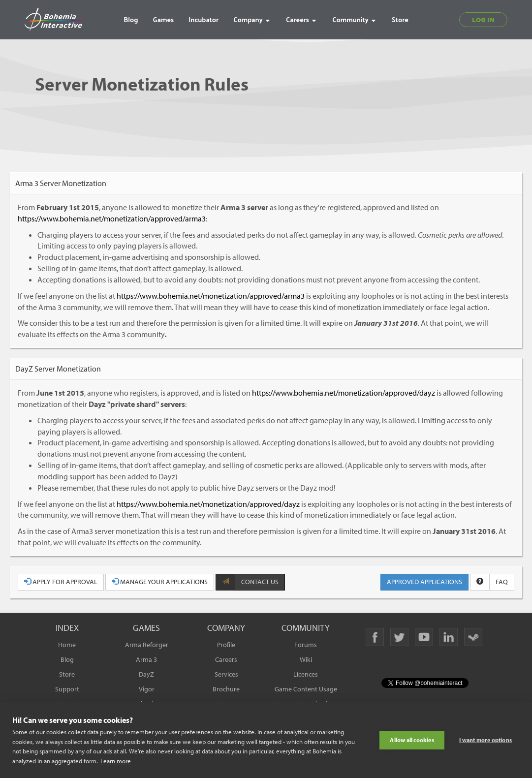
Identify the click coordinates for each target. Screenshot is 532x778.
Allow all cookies (412, 740)
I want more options (485, 740)
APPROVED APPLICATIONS (424, 582)
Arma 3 (146, 659)
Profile (226, 645)
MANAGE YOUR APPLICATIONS (160, 582)
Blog (67, 659)
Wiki (306, 659)
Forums (306, 645)
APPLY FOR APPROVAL (61, 582)
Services (226, 674)
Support (67, 689)
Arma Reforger (147, 645)
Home (67, 645)
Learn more (116, 761)
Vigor (147, 689)
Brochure (226, 689)
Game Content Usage (306, 689)
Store (67, 674)
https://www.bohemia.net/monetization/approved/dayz (344, 393)
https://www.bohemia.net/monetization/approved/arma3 (112, 218)
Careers (226, 659)
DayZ (146, 674)
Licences (306, 674)
